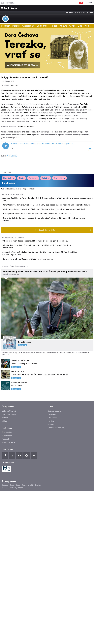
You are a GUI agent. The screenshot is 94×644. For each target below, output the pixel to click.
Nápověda (52, 567)
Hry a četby (9, 283)
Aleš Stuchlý (12, 261)
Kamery (90, 13)
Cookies (5, 638)
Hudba (54, 26)
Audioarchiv (80, 13)
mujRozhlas (6, 277)
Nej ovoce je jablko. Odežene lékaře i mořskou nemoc (37, 405)
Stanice (5, 570)
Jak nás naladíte (55, 564)
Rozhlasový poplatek (57, 581)
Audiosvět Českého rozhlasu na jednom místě (18, 294)
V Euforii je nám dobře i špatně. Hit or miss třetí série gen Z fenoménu (44, 373)
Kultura (63, 26)
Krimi (21, 283)
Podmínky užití (28, 638)
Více (88, 26)
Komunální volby (9, 567)
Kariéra (51, 574)
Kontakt (51, 577)
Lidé (80, 26)
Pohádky (33, 283)
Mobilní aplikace (9, 595)
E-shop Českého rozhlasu (16, 419)
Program (69, 13)
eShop (5, 574)
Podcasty (6, 592)
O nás (72, 26)
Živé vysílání (59, 283)
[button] (90, 254)
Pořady (16, 26)
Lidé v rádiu (53, 570)
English (38, 638)
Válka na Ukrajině (9, 564)
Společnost (43, 26)
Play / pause (6, 251)
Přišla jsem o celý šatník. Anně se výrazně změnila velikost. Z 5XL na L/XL (46, 335)
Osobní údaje (15, 638)
